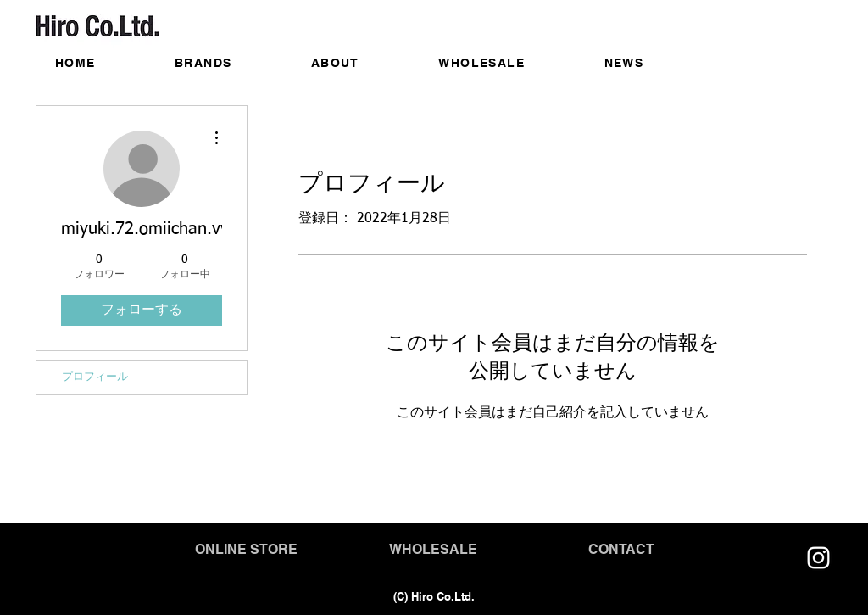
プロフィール (95, 377)
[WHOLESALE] (433, 549)
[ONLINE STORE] (246, 549)
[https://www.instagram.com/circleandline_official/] (818, 558)
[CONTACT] (621, 549)
